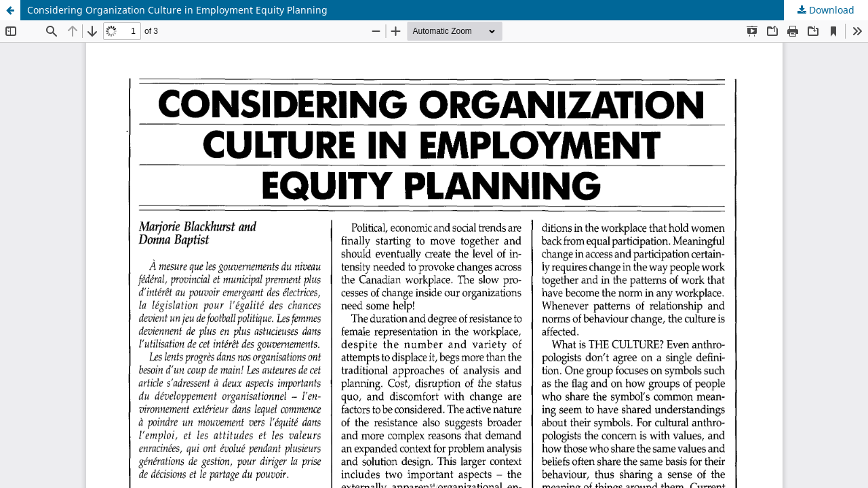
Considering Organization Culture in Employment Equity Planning (177, 10)
